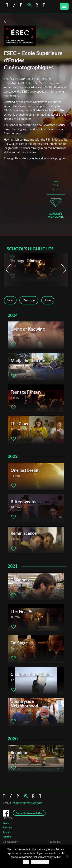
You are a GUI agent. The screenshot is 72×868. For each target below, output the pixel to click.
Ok (26, 862)
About (6, 832)
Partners (8, 827)
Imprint (7, 837)
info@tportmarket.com (27, 803)
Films (6, 823)
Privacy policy (40, 862)
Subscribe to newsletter (29, 813)
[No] (67, 856)
